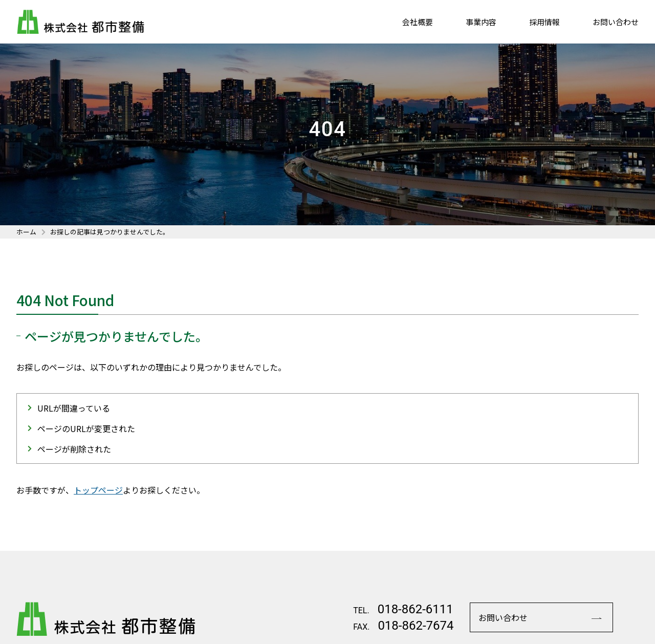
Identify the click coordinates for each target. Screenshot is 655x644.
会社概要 (418, 23)
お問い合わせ (616, 23)
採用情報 (544, 23)
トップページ (98, 490)
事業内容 (481, 23)
